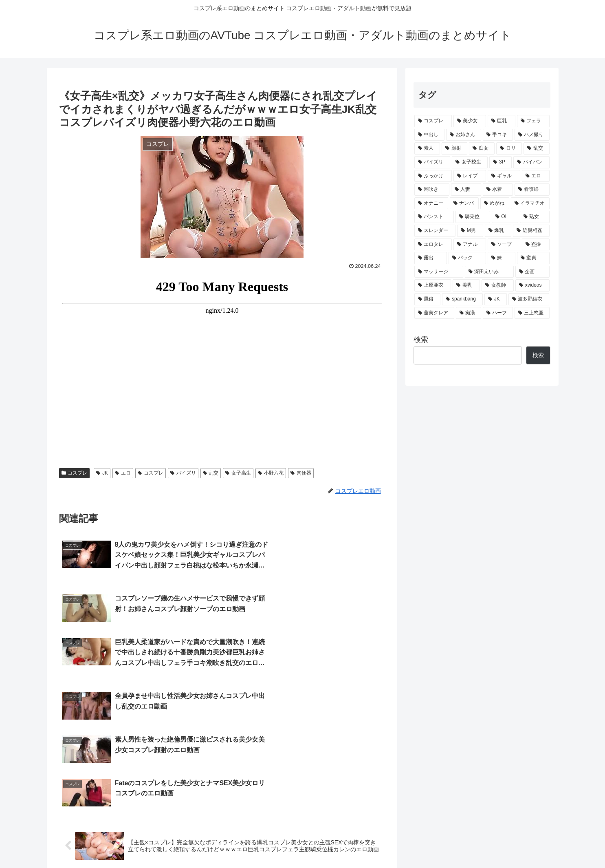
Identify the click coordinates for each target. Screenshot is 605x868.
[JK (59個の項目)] (496, 299)
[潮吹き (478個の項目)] (432, 190)
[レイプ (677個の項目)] (470, 176)
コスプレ (75, 473)
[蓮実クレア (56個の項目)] (434, 313)
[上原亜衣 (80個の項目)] (433, 285)
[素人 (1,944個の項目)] (427, 148)
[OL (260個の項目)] (505, 217)
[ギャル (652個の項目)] (504, 176)
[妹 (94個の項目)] (502, 258)
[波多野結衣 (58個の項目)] (529, 299)
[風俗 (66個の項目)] (428, 299)
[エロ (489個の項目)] (536, 176)
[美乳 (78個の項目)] (466, 285)
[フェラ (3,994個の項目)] (533, 121)
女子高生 (238, 473)
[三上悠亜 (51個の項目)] (532, 313)
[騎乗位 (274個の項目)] (473, 217)
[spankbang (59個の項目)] (462, 299)
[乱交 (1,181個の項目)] (536, 148)
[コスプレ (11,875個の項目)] (433, 121)
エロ (123, 473)
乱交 (211, 473)
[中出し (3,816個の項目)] (429, 135)
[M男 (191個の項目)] (470, 231)
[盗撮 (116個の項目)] (536, 245)
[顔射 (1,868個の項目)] (454, 148)
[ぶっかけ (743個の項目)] (433, 176)
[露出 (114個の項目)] (431, 258)
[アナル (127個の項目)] (470, 245)
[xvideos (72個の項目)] (532, 285)
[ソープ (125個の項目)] (504, 245)
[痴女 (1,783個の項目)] (482, 148)
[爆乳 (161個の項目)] (498, 231)
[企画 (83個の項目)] (532, 272)
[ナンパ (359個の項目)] (464, 203)
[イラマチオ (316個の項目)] (530, 203)
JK (102, 473)
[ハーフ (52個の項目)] (498, 313)
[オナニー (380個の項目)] (431, 203)
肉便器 (301, 473)
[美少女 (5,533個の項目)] (470, 121)
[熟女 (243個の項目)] (535, 217)
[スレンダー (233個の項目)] (435, 231)
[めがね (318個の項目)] (495, 203)
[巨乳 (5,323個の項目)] (502, 121)
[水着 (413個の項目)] (498, 190)
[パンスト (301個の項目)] (434, 217)
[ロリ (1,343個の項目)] (509, 148)
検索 (421, 340)
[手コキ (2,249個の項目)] (498, 135)
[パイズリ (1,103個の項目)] (432, 162)
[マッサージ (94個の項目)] (439, 272)
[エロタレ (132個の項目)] (433, 245)
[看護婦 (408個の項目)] (532, 190)
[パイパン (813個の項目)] (531, 162)
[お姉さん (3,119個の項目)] (464, 135)
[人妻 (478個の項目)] (466, 190)
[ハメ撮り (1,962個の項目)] (532, 135)
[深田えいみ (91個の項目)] (489, 272)
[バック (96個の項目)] (467, 258)
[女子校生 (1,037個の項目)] (470, 162)
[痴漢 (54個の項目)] (469, 313)
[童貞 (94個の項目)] (533, 258)
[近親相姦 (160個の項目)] (531, 231)
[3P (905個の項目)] (500, 162)
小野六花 (271, 473)
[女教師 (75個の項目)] (498, 285)
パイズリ (183, 473)
